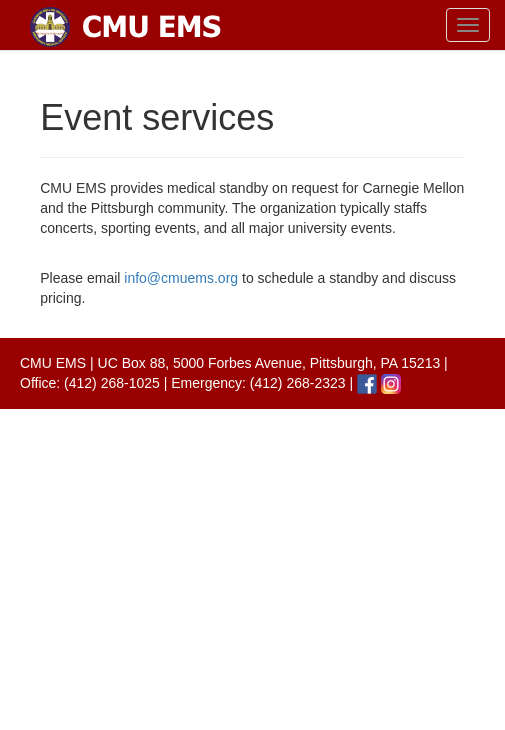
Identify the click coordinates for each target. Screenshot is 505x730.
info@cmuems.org (181, 278)
